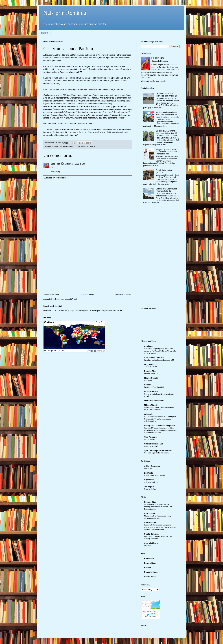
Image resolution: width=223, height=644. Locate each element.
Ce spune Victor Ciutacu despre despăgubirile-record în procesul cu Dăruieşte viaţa (158, 507)
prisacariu (149, 414)
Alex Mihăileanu (151, 543)
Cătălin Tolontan (151, 534)
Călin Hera (55, 164)
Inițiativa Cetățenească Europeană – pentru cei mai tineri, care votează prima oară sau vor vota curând (160, 527)
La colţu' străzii (151, 392)
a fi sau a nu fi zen (151, 482)
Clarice (119, 89)
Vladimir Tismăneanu (154, 444)
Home (45, 33)
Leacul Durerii (75, 146)
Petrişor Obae (150, 502)
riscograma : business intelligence (159, 426)
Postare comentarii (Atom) (66, 299)
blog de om (149, 364)
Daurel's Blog (150, 371)
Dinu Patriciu (64, 146)
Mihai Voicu (72, 66)
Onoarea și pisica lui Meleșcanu (157, 453)
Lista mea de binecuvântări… (156, 475)
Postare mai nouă (51, 295)
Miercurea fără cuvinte (154, 401)
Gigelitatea (149, 480)
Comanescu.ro (151, 523)
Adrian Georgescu (152, 466)
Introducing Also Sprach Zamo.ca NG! (159, 360)
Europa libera (150, 563)
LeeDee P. (149, 473)
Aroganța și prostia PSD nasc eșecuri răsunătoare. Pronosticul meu (167, 152)
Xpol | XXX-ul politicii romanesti (158, 451)
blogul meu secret (115, 310)
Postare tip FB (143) (152, 374)
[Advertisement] (87, 270)
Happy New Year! (151, 446)
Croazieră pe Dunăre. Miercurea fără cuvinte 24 (166, 95)
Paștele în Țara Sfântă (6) (154, 387)
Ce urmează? (149, 439)
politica (92, 146)
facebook (148, 545)
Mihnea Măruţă (151, 405)
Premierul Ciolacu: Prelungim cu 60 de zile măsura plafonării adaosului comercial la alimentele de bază (161, 430)
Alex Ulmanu (150, 514)
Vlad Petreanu (150, 437)
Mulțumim (148, 468)
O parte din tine (150, 489)
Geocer (147, 385)
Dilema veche (150, 577)
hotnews (61, 69)
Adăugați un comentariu (55, 178)
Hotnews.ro (149, 559)
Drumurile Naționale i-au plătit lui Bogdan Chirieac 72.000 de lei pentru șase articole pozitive (160, 419)
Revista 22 (149, 568)
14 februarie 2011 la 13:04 (75, 164)
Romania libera (151, 572)
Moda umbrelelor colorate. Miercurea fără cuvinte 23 (167, 113)
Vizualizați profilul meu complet (154, 81)
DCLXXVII (148, 380)
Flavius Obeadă (151, 378)
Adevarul (55, 146)
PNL (87, 146)
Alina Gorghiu (85, 66)
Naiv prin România (65, 13)
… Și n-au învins (151, 367)
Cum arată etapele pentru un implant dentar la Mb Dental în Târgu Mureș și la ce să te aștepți (160, 351)
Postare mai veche (123, 295)
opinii (83, 146)
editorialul (65, 55)
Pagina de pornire (87, 295)
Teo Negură (149, 487)
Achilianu (148, 346)
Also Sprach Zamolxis (154, 358)
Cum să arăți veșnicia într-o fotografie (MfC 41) (167, 190)
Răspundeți (56, 171)
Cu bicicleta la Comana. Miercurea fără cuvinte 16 (166, 132)
